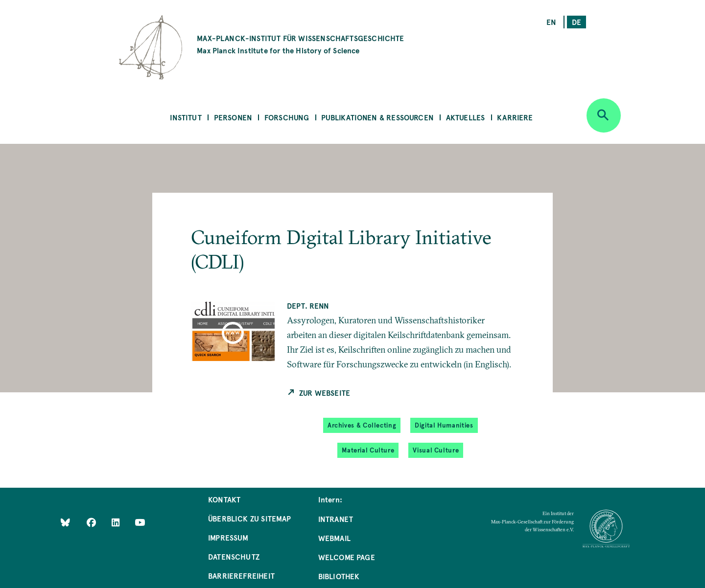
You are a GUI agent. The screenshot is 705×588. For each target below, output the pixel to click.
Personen (233, 117)
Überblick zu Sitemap (250, 518)
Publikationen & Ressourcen (377, 117)
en (551, 22)
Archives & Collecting (362, 425)
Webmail (334, 538)
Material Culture (368, 450)
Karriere (515, 117)
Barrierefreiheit (241, 576)
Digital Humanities (444, 425)
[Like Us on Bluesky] (65, 522)
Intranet (336, 519)
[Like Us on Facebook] (92, 522)
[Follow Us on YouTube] (140, 522)
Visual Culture (436, 450)
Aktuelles (466, 117)
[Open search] (604, 115)
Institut (186, 117)
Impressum (228, 537)
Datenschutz (234, 556)
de (576, 22)
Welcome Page (347, 557)
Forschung (287, 117)
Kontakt (224, 499)
